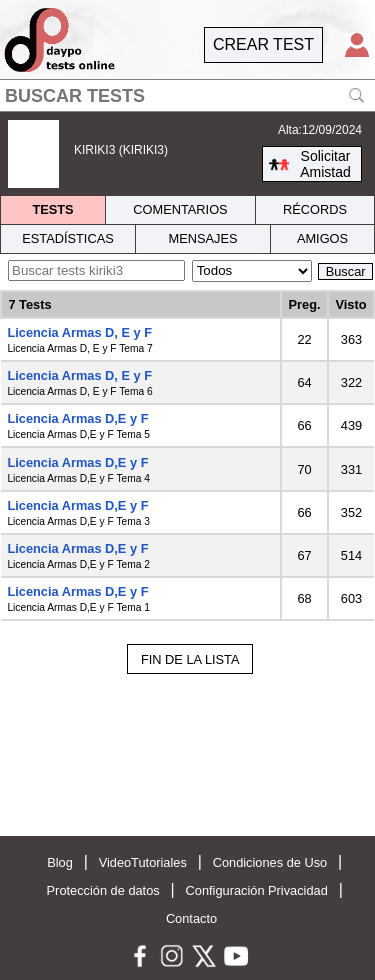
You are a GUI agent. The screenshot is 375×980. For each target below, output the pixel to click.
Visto (350, 304)
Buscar (346, 271)
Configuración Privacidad (257, 890)
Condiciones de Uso (270, 862)
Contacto (191, 918)
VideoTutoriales (143, 862)
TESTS (52, 209)
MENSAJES (203, 238)
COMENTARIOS (180, 209)
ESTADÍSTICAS (68, 238)
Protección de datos (103, 890)
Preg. (305, 304)
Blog (60, 862)
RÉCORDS (315, 209)
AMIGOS (322, 238)
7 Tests (29, 304)
